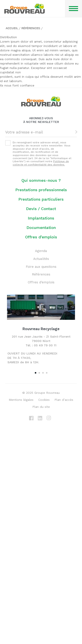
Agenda (41, 251)
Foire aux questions (41, 267)
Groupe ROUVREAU (24, 9)
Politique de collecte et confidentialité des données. (41, 163)
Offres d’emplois (41, 237)
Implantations (41, 218)
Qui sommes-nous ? (41, 180)
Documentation (41, 228)
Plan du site (41, 407)
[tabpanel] (41, 331)
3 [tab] (43, 373)
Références (31, 28)
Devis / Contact (41, 209)
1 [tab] (36, 373)
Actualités (41, 259)
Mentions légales (21, 400)
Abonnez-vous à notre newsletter (41, 120)
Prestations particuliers (41, 199)
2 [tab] (39, 373)
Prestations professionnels (41, 190)
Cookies (44, 400)
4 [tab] (47, 373)
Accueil (12, 28)
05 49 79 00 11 (45, 345)
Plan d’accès (64, 400)
